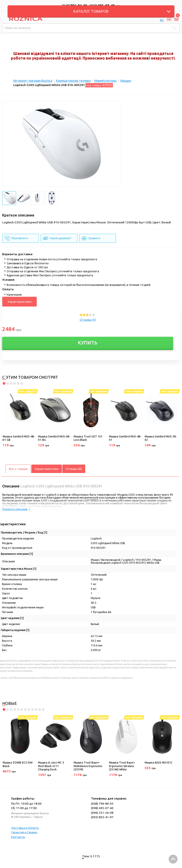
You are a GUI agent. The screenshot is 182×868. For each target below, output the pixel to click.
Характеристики (19, 302)
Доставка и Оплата (25, 828)
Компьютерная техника (73, 81)
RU (162, 20)
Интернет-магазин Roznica (33, 81)
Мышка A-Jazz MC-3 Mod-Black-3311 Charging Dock (51, 766)
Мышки (126, 81)
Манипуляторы (105, 81)
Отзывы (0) (88, 320)
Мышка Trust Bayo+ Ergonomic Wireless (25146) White (122, 766)
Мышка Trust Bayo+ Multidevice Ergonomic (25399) (88, 766)
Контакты (18, 837)
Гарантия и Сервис (24, 832)
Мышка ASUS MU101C (159, 763)
